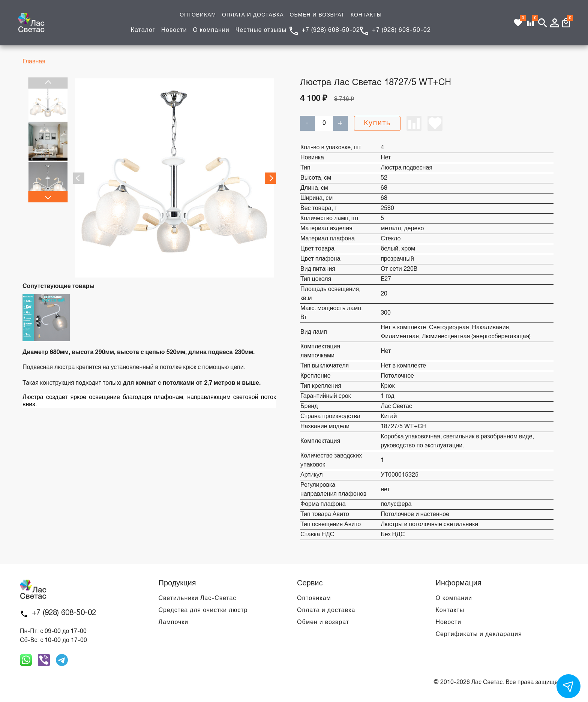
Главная (34, 62)
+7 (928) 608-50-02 (331, 30)
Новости (174, 30)
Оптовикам (314, 598)
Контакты (450, 610)
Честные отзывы (261, 30)
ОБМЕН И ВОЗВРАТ (317, 15)
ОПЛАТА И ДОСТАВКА (253, 15)
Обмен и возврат (323, 622)
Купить (377, 123)
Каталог (143, 30)
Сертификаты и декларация (479, 634)
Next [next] (48, 197)
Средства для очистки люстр (203, 610)
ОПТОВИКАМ (198, 15)
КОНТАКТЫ (366, 15)
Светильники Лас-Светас (198, 598)
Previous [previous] (48, 83)
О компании (211, 30)
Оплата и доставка (326, 610)
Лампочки (174, 622)
